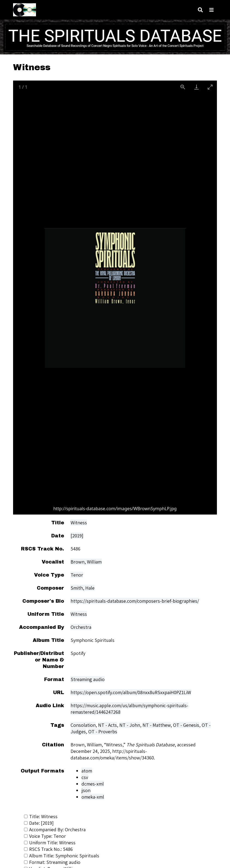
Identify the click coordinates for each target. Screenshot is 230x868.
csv (85, 777)
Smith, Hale (83, 588)
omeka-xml (93, 797)
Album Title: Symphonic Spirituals (62, 856)
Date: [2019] (39, 823)
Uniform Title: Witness (50, 843)
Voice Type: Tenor (45, 836)
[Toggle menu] (211, 10)
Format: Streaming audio (52, 862)
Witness (79, 523)
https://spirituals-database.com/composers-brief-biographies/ (135, 601)
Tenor (77, 575)
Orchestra (81, 627)
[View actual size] (183, 87)
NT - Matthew (157, 725)
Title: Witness (41, 816)
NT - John (130, 725)
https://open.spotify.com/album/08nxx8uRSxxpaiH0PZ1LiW (131, 692)
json (86, 790)
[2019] (77, 536)
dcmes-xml (93, 784)
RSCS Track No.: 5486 (48, 849)
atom (87, 771)
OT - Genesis (186, 725)
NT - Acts (108, 725)
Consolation (83, 725)
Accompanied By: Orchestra (55, 829)
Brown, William (86, 562)
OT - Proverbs (103, 732)
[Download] (196, 87)
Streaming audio (88, 679)
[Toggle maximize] (210, 87)
